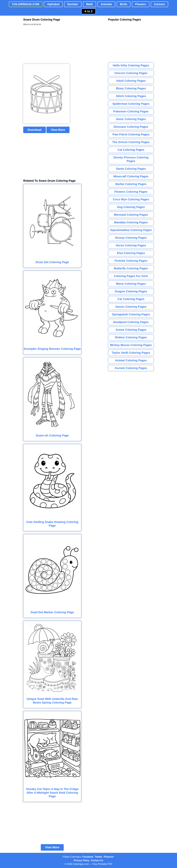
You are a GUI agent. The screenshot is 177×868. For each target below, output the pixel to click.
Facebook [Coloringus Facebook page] (88, 857)
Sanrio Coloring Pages (131, 307)
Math (90, 4)
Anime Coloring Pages (131, 330)
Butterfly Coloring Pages (131, 268)
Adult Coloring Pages (131, 81)
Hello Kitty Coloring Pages (131, 65)
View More (58, 130)
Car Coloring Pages (131, 299)
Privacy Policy (82, 860)
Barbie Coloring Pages (131, 184)
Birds (124, 4)
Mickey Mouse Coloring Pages (131, 345)
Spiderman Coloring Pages (131, 104)
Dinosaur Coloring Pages (131, 127)
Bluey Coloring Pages (131, 88)
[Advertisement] (45, 45)
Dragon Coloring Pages (131, 291)
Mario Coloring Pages (131, 284)
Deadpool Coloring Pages (131, 322)
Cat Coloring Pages (131, 150)
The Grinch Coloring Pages (131, 142)
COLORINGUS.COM (26, 4)
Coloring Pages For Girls (131, 276)
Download (35, 130)
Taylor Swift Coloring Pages (131, 353)
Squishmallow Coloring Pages (131, 230)
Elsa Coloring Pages (131, 253)
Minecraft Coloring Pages (131, 176)
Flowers (141, 4)
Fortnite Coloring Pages (131, 261)
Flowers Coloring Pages (131, 192)
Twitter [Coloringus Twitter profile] (98, 857)
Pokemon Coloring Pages (131, 111)
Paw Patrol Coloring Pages (131, 134)
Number (73, 4)
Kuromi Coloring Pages (131, 368)
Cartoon (160, 4)
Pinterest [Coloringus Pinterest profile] (109, 857)
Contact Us (97, 860)
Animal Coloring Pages (131, 360)
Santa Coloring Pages (131, 169)
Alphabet (53, 4)
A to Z (88, 11)
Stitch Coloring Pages (131, 96)
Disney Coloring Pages (131, 238)
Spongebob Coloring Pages (131, 314)
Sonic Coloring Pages (131, 119)
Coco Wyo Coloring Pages (131, 199)
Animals (106, 4)
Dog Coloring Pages (131, 207)
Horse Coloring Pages (131, 245)
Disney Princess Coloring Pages (131, 159)
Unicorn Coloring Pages (131, 73)
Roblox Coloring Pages (131, 337)
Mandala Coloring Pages (131, 222)
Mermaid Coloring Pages (131, 215)
